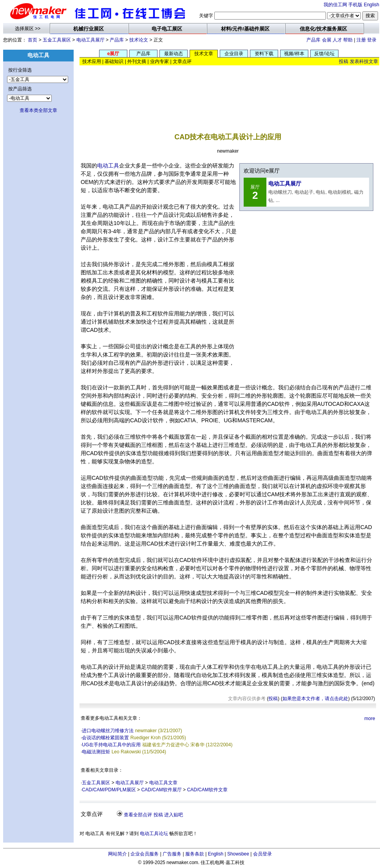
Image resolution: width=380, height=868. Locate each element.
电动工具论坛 (154, 834)
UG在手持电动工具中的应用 (111, 745)
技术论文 (139, 40)
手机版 (355, 5)
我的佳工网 (335, 5)
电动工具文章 (163, 783)
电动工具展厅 (90, 40)
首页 (33, 40)
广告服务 (172, 854)
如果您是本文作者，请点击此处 (315, 699)
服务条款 (195, 854)
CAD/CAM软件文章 (207, 790)
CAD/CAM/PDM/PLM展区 (109, 790)
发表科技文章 (364, 61)
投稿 (344, 61)
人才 (337, 40)
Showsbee (238, 854)
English (372, 5)
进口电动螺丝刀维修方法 (108, 731)
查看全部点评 (138, 815)
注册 (361, 40)
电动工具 (108, 166)
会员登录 (262, 854)
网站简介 (118, 854)
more (370, 719)
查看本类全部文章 (38, 110)
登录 (372, 40)
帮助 (348, 40)
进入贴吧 (174, 815)
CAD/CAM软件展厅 (161, 790)
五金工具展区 (57, 40)
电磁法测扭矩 (96, 752)
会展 (327, 40)
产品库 (117, 40)
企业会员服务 (145, 854)
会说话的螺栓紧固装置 (105, 738)
